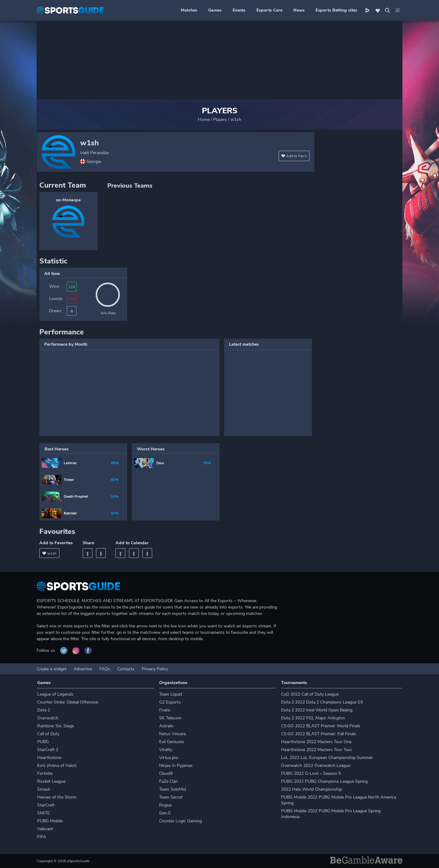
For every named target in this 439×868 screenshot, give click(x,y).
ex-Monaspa (68, 200)
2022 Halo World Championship (312, 789)
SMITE (43, 813)
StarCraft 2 (48, 750)
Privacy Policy (155, 669)
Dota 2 (44, 710)
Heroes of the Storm (57, 797)
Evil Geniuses (172, 742)
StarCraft (46, 805)
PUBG (43, 742)
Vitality (166, 750)
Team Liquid (171, 694)
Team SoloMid (173, 789)
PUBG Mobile (50, 821)
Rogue (165, 805)
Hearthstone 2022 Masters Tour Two (316, 750)
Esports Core (269, 10)
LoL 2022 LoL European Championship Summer (327, 758)
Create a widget (52, 669)
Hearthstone (49, 758)
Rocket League (51, 781)
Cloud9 (166, 773)
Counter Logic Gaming (180, 821)
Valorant (45, 829)
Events (239, 10)
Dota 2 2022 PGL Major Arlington (313, 718)
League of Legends (55, 694)
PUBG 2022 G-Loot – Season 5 (311, 773)
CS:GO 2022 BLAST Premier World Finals (321, 726)
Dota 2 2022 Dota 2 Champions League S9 (322, 702)
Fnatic (165, 710)
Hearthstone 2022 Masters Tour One (316, 742)
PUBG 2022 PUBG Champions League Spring (324, 781)
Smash (44, 789)
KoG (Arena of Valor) (57, 766)
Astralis (166, 726)
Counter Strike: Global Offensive (68, 702)
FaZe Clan (168, 781)
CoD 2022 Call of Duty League (310, 694)
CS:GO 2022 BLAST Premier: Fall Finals (319, 734)
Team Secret (171, 797)
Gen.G (165, 813)
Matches (189, 10)
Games (215, 10)
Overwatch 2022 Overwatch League (316, 766)
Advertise (83, 669)
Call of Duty (48, 734)
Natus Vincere (173, 734)
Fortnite (45, 773)
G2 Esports (170, 702)
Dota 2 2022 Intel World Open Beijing (317, 710)
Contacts (126, 669)
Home (204, 120)
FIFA (42, 837)
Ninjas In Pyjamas (176, 766)
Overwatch (48, 718)
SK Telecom (170, 718)
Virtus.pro (169, 758)
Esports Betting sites (336, 10)
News (299, 10)
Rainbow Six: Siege (55, 726)
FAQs (105, 669)
